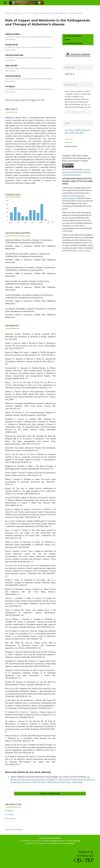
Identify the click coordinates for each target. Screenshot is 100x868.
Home (8, 13)
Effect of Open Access (81, 251)
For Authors (10, 814)
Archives (17, 13)
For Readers (10, 811)
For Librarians (10, 818)
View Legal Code (75, 841)
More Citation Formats (76, 112)
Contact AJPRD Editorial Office (50, 838)
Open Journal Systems (14, 829)
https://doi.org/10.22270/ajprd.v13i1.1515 (27, 100)
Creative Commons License (53, 841)
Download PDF (74, 43)
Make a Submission (50, 794)
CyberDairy (71, 843)
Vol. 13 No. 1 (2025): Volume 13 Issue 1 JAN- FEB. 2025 (45, 13)
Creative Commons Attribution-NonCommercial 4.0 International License (77, 172)
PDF (68, 40)
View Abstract (74, 36)
